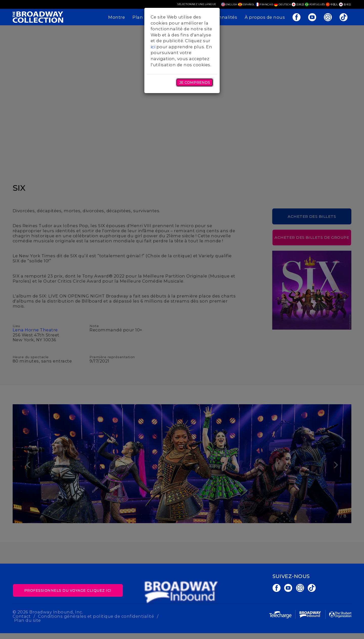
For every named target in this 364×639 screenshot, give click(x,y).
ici (153, 47)
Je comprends (195, 82)
